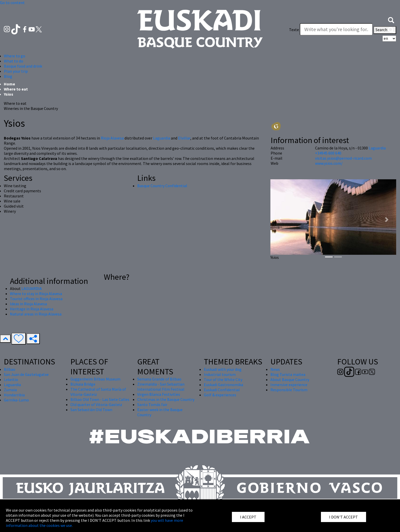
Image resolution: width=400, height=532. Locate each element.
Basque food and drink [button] (23, 66)
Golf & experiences (220, 395)
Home (9, 84)
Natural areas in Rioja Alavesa (36, 314)
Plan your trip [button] (16, 71)
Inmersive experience (289, 385)
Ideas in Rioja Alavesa (28, 304)
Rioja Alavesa (112, 138)
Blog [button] (8, 76)
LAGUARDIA (32, 288)
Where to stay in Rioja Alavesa (36, 294)
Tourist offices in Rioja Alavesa (36, 299)
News (275, 369)
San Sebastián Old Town (91, 410)
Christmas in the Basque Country (166, 399)
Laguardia (162, 138)
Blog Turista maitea (288, 374)
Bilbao (10, 369)
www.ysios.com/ (329, 163)
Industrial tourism (220, 374)
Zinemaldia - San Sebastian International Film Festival (161, 387)
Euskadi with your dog (223, 369)
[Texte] (336, 29)
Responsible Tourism (289, 390)
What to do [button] (14, 61)
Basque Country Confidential (162, 186)
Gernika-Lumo (16, 400)
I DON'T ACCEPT (343, 517)
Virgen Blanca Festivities (159, 394)
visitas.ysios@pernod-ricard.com (343, 158)
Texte (294, 30)
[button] (391, 20)
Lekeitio (11, 379)
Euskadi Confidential (222, 390)
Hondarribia (14, 395)
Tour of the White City (223, 379)
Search (385, 30)
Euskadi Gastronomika (223, 385)
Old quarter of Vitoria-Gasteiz (96, 404)
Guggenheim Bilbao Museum (95, 379)
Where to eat (16, 89)
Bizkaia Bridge (83, 384)
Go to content (12, 3)
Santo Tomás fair (152, 404)
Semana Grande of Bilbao (159, 379)
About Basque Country (290, 379)
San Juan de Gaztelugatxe (26, 374)
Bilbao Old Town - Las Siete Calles (100, 399)
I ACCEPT (248, 517)
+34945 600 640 (328, 153)
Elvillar (184, 138)
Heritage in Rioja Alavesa (32, 309)
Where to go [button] (15, 56)
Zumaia (10, 390)
